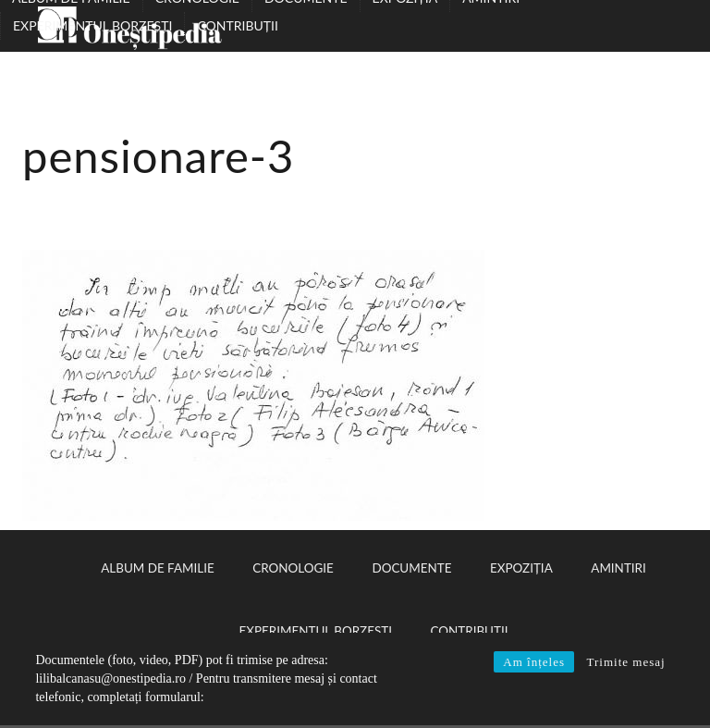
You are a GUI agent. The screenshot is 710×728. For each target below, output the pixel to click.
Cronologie (293, 568)
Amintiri (618, 568)
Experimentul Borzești (92, 25)
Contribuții (237, 25)
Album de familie (157, 568)
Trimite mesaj (625, 662)
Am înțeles (534, 662)
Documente (411, 568)
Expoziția (521, 568)
